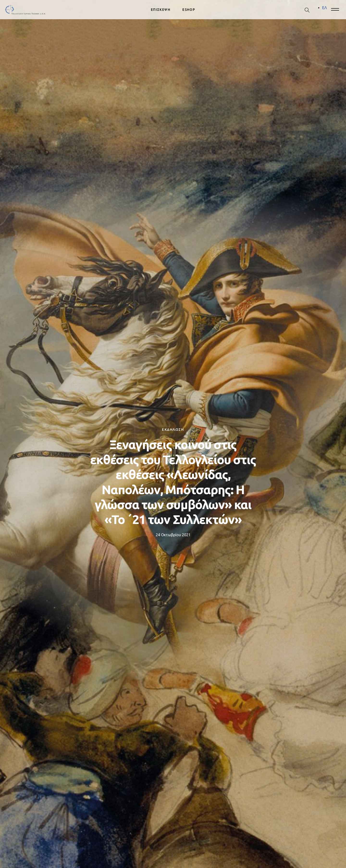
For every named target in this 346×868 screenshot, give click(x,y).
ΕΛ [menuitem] (324, 8)
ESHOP (189, 10)
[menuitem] (324, 8)
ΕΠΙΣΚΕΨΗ (161, 10)
